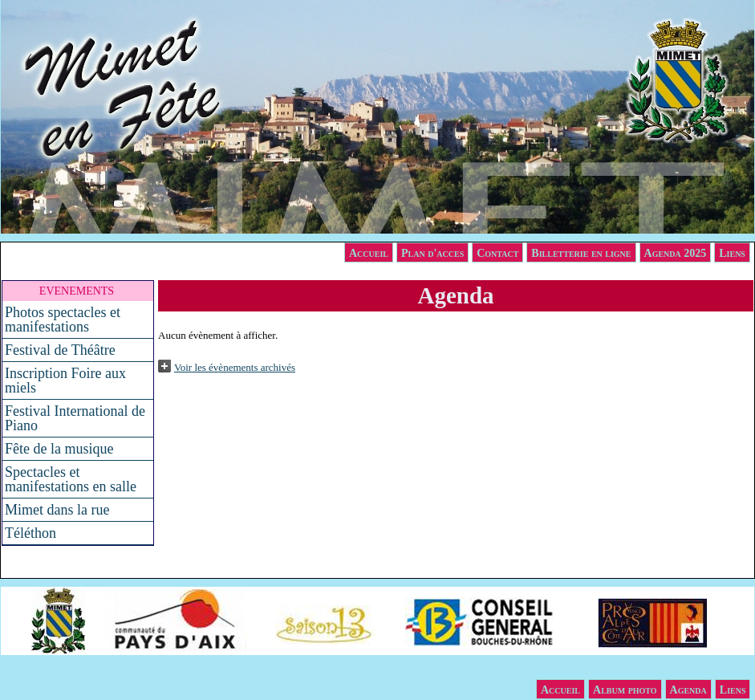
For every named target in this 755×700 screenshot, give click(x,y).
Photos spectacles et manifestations (63, 319)
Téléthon (30, 533)
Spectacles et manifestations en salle (71, 479)
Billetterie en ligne (581, 253)
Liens (732, 253)
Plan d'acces (432, 253)
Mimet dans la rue (57, 510)
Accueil (369, 253)
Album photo (625, 690)
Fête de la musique (59, 449)
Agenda (688, 690)
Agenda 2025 (676, 253)
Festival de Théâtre (60, 350)
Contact (497, 253)
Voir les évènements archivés (235, 367)
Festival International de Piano (75, 418)
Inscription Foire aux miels (65, 381)
